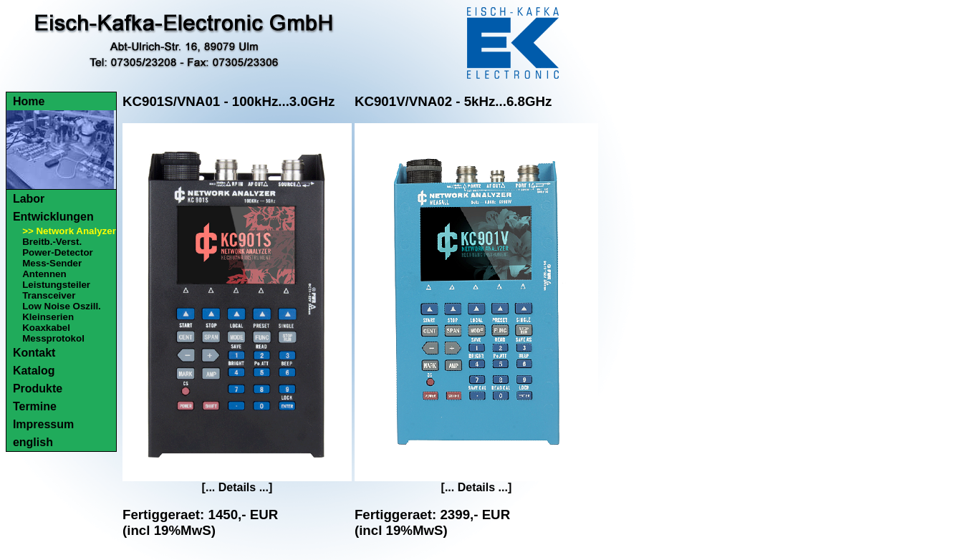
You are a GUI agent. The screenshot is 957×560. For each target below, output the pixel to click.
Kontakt (34, 353)
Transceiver (49, 295)
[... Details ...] (237, 487)
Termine (35, 406)
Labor (29, 199)
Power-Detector (58, 252)
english (33, 442)
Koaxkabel (46, 328)
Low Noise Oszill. (62, 306)
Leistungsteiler (56, 285)
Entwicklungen (53, 217)
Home (29, 101)
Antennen (44, 274)
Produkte (38, 388)
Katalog (34, 371)
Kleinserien (48, 317)
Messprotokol (53, 338)
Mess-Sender (52, 263)
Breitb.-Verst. (52, 242)
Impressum (43, 424)
